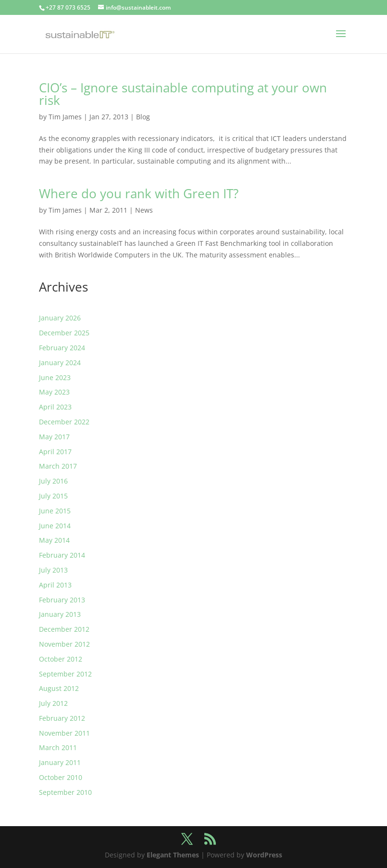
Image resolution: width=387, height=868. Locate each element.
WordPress (264, 855)
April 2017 (55, 452)
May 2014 (54, 540)
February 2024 (62, 348)
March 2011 (58, 747)
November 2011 (64, 733)
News (144, 210)
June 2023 (55, 377)
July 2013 (53, 570)
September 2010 (65, 792)
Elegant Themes (173, 855)
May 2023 (54, 392)
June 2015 (55, 511)
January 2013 (60, 614)
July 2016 (53, 481)
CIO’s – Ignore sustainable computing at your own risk (183, 94)
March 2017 (58, 466)
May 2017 (54, 437)
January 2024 (60, 363)
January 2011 (60, 762)
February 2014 (62, 555)
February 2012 (62, 718)
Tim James (65, 117)
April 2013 (55, 585)
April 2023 (55, 407)
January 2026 (60, 318)
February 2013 (62, 600)
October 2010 (61, 777)
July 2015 (53, 496)
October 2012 (61, 659)
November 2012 (64, 644)
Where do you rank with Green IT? (139, 193)
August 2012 (59, 688)
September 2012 (65, 674)
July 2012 (53, 703)
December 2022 (64, 422)
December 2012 (64, 629)
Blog (143, 117)
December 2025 (64, 333)
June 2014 (55, 526)
